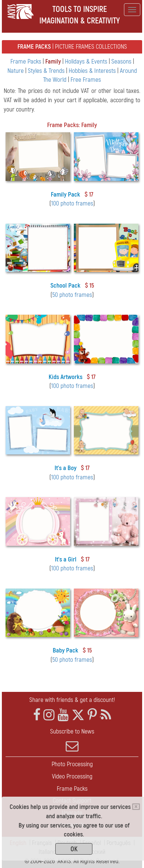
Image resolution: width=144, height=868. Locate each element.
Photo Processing (72, 764)
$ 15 (89, 286)
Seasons (122, 61)
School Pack (66, 286)
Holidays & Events (87, 61)
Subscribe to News (72, 740)
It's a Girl (66, 559)
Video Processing (72, 776)
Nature (16, 71)
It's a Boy (66, 468)
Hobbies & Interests (93, 71)
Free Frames (86, 80)
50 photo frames (72, 295)
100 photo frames (72, 203)
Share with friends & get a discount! (72, 700)
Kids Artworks (66, 377)
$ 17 (89, 195)
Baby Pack (66, 650)
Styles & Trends (47, 71)
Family (54, 61)
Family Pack (66, 195)
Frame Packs (27, 61)
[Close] (136, 807)
